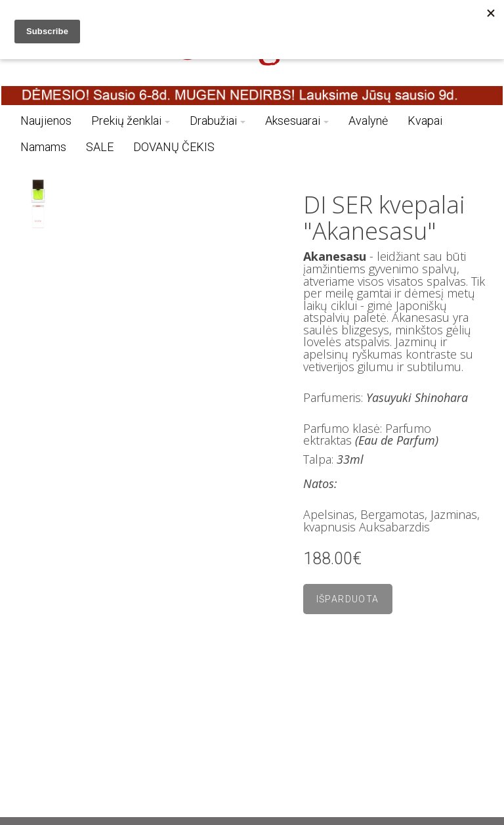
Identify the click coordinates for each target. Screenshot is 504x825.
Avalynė (368, 121)
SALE (100, 147)
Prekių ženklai (131, 121)
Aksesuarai (297, 121)
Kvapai (425, 121)
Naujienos (46, 121)
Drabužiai (218, 121)
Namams (43, 147)
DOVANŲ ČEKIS (174, 147)
